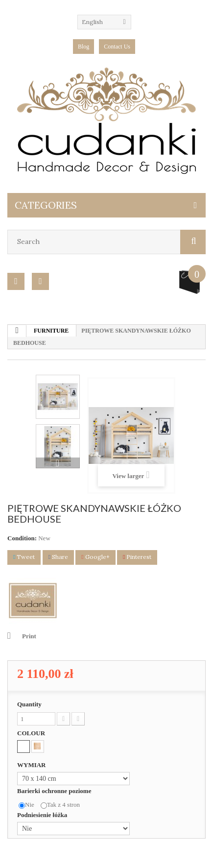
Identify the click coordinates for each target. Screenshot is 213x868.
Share (58, 557)
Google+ (95, 557)
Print (29, 636)
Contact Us (117, 47)
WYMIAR (32, 765)
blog (83, 47)
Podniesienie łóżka (43, 815)
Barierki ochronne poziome (55, 791)
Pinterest (137, 557)
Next (58, 463)
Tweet (24, 557)
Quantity (29, 704)
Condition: (22, 538)
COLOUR (32, 733)
